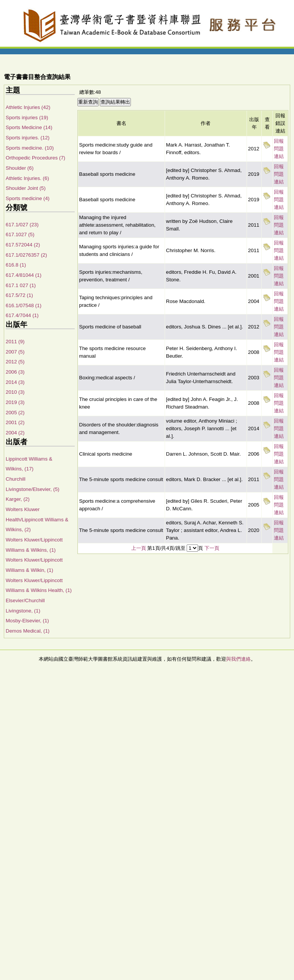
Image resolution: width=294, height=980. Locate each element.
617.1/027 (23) (22, 225)
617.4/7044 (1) (22, 315)
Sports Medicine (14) (29, 127)
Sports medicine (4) (28, 198)
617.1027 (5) (20, 234)
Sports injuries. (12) (28, 138)
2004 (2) (15, 433)
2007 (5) (15, 352)
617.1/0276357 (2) (26, 255)
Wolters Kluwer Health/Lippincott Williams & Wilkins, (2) (37, 519)
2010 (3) (15, 392)
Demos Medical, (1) (28, 631)
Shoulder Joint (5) (26, 188)
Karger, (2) (18, 499)
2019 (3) (15, 402)
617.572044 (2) (23, 245)
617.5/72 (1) (19, 295)
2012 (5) (15, 362)
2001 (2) (15, 422)
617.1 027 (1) (21, 285)
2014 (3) (15, 382)
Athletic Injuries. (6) (27, 178)
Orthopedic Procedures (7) (35, 158)
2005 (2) (15, 413)
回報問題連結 (279, 149)
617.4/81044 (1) (24, 275)
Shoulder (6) (20, 168)
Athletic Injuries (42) (28, 107)
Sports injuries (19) (27, 118)
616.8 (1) (16, 265)
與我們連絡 (238, 659)
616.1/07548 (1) (24, 305)
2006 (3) (15, 372)
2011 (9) (15, 342)
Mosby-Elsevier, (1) (27, 621)
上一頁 (139, 548)
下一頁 (212, 548)
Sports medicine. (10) (30, 148)
